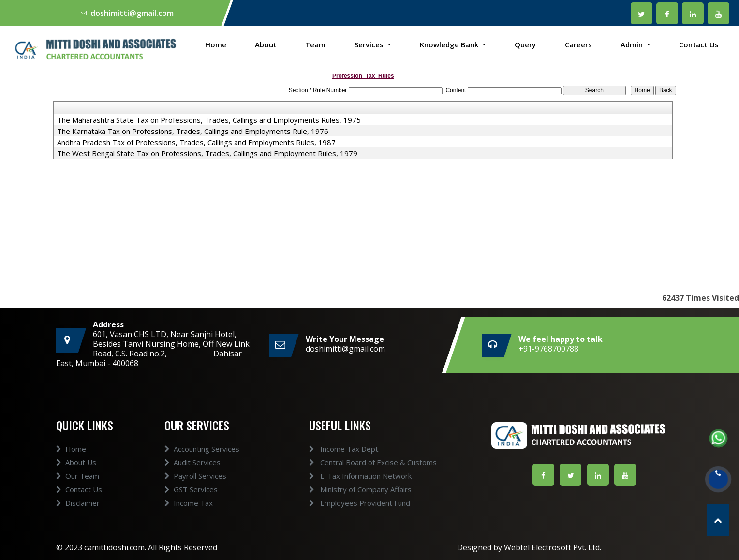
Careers (578, 44)
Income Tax (189, 520)
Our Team (78, 493)
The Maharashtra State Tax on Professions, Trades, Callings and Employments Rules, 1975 (209, 120)
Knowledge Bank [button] (450, 44)
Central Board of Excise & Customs (355, 462)
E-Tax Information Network (343, 476)
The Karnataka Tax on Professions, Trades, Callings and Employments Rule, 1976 (193, 131)
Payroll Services (195, 493)
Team (315, 44)
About (266, 44)
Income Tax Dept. (327, 449)
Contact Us (699, 44)
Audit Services (192, 479)
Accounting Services (202, 466)
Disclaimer (78, 520)
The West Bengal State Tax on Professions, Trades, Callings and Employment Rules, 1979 (207, 153)
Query (525, 44)
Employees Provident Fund (342, 503)
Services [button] (370, 44)
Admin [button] (633, 44)
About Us (76, 479)
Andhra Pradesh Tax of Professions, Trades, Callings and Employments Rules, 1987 (196, 142)
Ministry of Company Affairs (343, 489)
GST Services (191, 506)
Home (216, 44)
